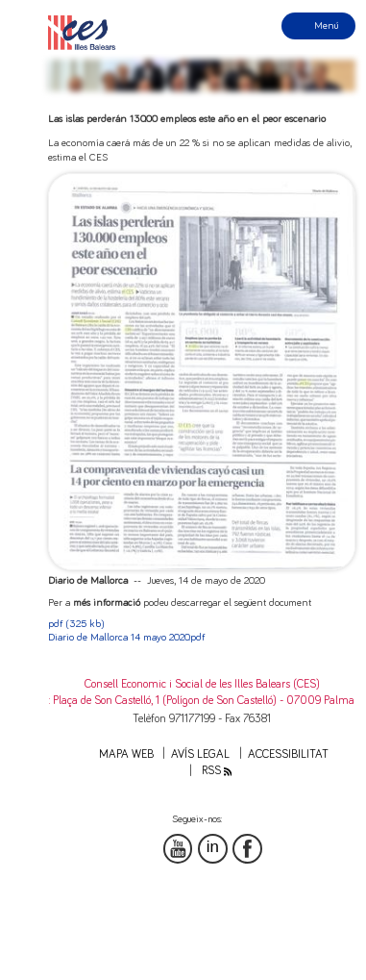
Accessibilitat (288, 754)
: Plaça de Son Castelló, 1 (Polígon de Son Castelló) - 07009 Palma (202, 701)
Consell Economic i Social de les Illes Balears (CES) (202, 684)
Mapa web (126, 754)
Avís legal (200, 754)
